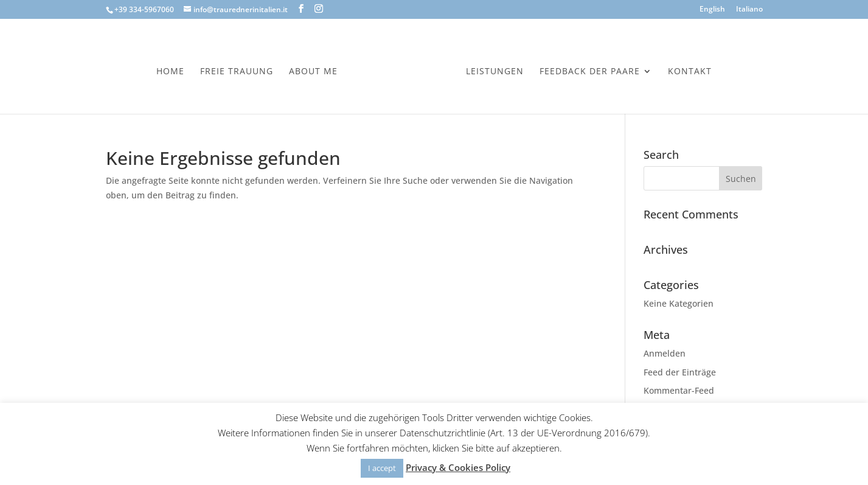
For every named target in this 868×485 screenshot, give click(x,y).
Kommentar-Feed (679, 390)
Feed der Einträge (680, 372)
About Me (313, 72)
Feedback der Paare (590, 72)
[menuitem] (712, 12)
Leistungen (495, 72)
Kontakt (690, 72)
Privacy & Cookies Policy (458, 467)
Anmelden (665, 353)
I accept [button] (382, 468)
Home (170, 72)
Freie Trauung (237, 72)
